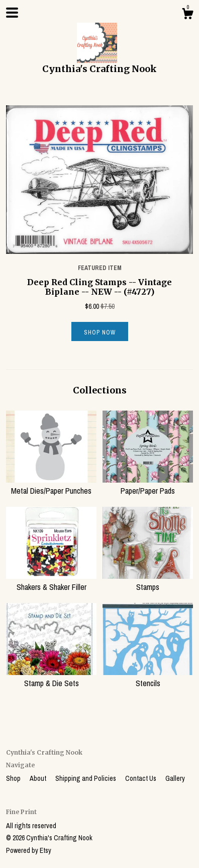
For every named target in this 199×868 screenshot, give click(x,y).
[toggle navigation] (12, 13)
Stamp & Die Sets (51, 678)
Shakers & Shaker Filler (51, 581)
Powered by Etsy (29, 850)
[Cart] (187, 15)
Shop (14, 778)
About (39, 778)
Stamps (148, 581)
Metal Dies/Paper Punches (51, 485)
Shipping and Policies (86, 778)
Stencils (148, 678)
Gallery (175, 778)
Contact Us (141, 778)
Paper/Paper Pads (148, 485)
